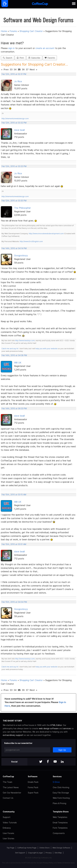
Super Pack (33, 793)
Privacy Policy (48, 863)
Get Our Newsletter (12, 793)
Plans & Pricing (59, 803)
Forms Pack (33, 787)
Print (20, 58)
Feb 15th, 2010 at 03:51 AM (14, 544)
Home (4, 31)
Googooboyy (21, 255)
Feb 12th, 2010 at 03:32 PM (14, 123)
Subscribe (34, 58)
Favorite (50, 58)
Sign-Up (62, 750)
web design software (49, 728)
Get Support (20, 853)
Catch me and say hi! (10, 349)
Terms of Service (64, 863)
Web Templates (60, 817)
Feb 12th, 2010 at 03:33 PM (14, 166)
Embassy (7, 828)
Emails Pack (33, 782)
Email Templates (60, 823)
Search (8, 58)
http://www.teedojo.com (25, 341)
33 (11, 69)
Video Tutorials (10, 823)
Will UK (18, 363)
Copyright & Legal (35, 853)
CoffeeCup (8, 776)
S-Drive (56, 782)
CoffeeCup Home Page (27, 848)
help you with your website (46, 349)
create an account (45, 48)
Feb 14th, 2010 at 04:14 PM (14, 248)
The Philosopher (22, 208)
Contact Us (8, 798)
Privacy (49, 853)
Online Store (44, 848)
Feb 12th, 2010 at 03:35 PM (14, 201)
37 (27, 69)
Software (33, 776)
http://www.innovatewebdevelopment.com (46, 234)
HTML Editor (56, 725)
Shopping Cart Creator (31, 31)
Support (7, 817)
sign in (12, 48)
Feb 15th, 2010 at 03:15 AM (14, 495)
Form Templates (60, 828)
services (67, 728)
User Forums (8, 833)
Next (32, 69)
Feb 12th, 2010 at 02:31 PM (14, 74)
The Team (7, 782)
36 (23, 69)
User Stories (9, 838)
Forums (13, 31)
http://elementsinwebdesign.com (15, 119)
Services (57, 776)
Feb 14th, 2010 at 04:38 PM (14, 355)
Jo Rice (18, 81)
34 (15, 69)
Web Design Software (61, 848)
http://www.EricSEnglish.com (31, 241)
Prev (6, 69)
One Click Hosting (61, 787)
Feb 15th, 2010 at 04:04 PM (14, 602)
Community (9, 812)
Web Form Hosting (61, 798)
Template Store (61, 812)
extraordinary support (13, 735)
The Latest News (11, 787)
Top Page (11, 848)
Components (59, 833)
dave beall (19, 130)
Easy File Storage (61, 793)
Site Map (58, 853)
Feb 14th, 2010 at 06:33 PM (14, 409)
